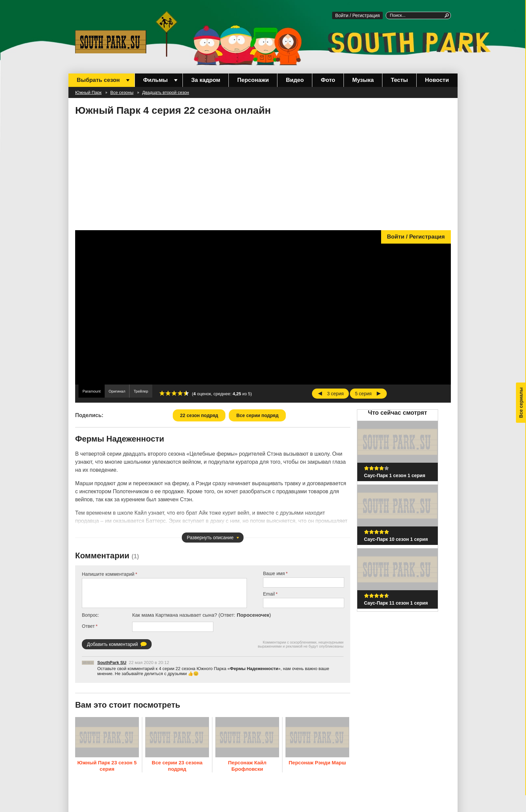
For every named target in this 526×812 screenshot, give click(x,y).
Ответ (88, 626)
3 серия (335, 394)
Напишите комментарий (108, 574)
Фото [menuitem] (328, 80)
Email (269, 594)
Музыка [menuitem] (363, 80)
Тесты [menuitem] (399, 80)
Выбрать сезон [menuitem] (98, 80)
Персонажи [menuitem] (253, 80)
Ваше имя (274, 573)
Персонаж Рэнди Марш (318, 762)
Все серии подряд (257, 415)
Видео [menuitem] (295, 80)
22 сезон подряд (199, 415)
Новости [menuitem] (437, 80)
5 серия (363, 394)
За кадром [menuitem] (206, 80)
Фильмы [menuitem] (155, 80)
